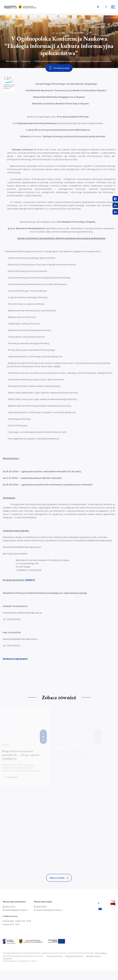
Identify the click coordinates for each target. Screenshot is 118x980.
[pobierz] (30, 580)
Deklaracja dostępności (75, 956)
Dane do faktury (101, 953)
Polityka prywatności (55, 956)
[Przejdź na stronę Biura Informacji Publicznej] (113, 904)
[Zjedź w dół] (59, 68)
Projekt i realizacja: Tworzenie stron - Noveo (20, 961)
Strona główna (12, 67)
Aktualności (26, 67)
